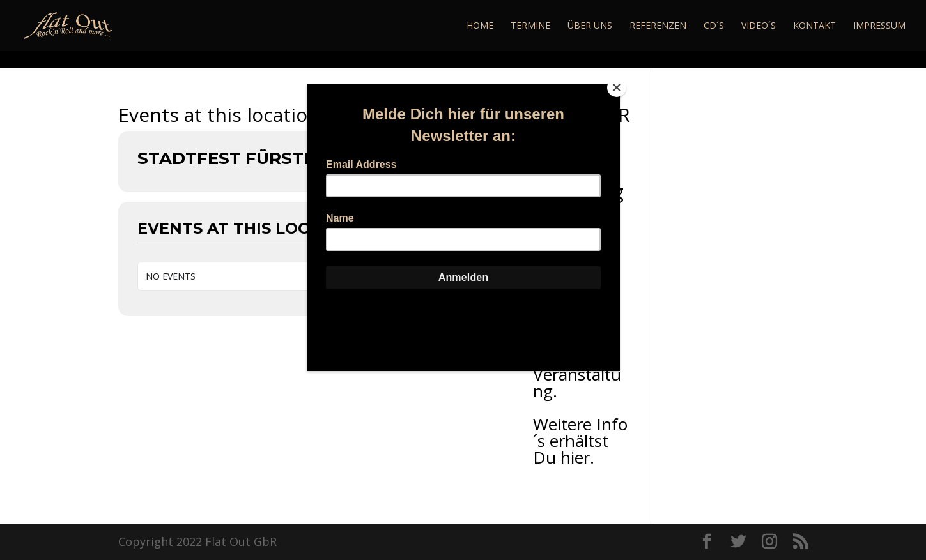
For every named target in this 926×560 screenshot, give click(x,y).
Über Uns (590, 26)
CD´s (714, 26)
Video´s (759, 26)
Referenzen (658, 26)
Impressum (879, 26)
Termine (530, 26)
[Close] (617, 87)
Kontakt (814, 26)
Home (480, 26)
